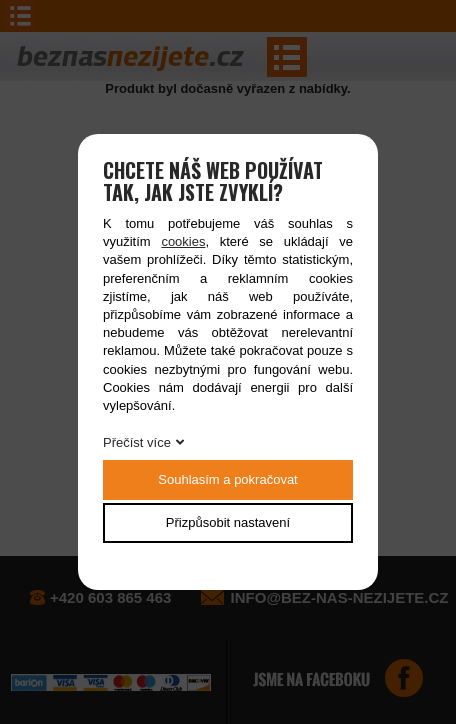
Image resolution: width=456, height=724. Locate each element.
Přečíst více (137, 442)
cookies (183, 241)
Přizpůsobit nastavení (228, 522)
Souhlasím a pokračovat (227, 479)
